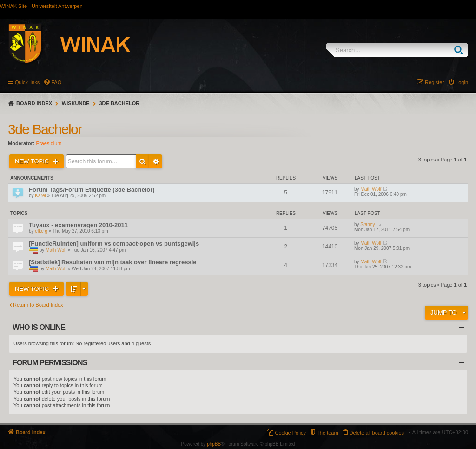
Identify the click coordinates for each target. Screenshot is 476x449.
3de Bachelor (119, 103)
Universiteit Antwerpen (57, 6)
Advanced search (156, 161)
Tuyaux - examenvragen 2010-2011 (78, 225)
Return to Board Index (38, 305)
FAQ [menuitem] (56, 82)
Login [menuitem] (462, 82)
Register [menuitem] (434, 82)
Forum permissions (50, 363)
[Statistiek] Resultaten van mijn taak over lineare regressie (113, 262)
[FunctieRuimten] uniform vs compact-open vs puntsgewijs (114, 244)
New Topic (33, 161)
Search (461, 50)
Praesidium (49, 143)
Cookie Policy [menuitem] (290, 433)
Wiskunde (76, 103)
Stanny (367, 224)
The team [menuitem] (327, 433)
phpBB (214, 444)
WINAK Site (13, 6)
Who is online (39, 327)
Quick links (27, 82)
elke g (41, 231)
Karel (40, 196)
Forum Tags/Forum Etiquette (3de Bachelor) (92, 190)
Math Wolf (371, 189)
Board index (34, 103)
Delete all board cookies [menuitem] (377, 433)
